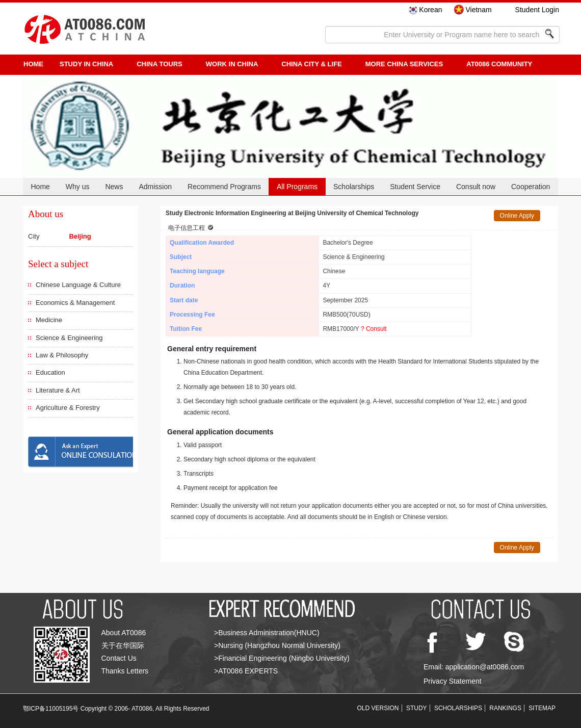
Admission (155, 187)
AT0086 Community (499, 64)
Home (40, 187)
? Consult (374, 329)
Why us (78, 187)
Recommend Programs (224, 187)
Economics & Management (75, 303)
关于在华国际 (123, 645)
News (114, 187)
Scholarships (354, 187)
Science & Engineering (69, 338)
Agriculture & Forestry (68, 408)
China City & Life (311, 64)
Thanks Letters (125, 671)
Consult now (476, 187)
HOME (33, 64)
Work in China (232, 64)
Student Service (415, 187)
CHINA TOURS (160, 64)
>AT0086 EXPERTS (246, 671)
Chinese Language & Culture (78, 285)
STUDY (417, 708)
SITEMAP (542, 708)
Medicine (49, 320)
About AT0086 (124, 633)
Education (50, 372)
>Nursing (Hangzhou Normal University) (277, 645)
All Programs (297, 187)
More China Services (404, 64)
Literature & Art (58, 390)
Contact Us (119, 658)
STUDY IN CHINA (86, 64)
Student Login (537, 10)
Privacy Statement (453, 681)
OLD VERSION (378, 708)
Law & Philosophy (62, 355)
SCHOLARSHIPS (458, 708)
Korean (430, 10)
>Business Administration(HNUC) (267, 633)
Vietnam (478, 10)
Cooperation (531, 187)
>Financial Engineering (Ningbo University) (282, 658)
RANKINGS (505, 708)
